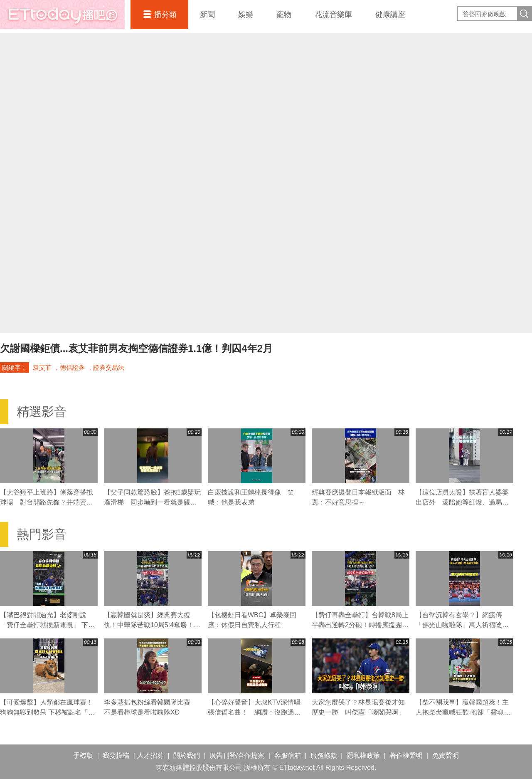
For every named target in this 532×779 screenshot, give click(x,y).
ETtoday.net (297, 768)
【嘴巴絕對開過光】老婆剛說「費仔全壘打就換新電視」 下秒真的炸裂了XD (47, 625)
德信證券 (72, 367)
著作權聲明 (406, 756)
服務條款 (324, 756)
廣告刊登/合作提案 (237, 756)
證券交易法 (109, 367)
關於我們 (187, 756)
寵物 (284, 15)
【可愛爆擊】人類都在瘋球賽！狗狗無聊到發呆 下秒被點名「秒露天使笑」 (47, 712)
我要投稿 (116, 756)
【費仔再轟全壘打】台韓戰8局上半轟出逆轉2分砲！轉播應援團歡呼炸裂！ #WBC (360, 625)
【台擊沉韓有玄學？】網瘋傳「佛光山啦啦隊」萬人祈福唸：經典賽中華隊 (462, 625)
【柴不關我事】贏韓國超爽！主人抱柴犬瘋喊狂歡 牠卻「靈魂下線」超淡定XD (463, 712)
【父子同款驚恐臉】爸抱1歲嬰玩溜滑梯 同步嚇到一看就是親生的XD (152, 502)
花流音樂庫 (333, 15)
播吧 (62, 15)
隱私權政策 (363, 756)
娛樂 (246, 15)
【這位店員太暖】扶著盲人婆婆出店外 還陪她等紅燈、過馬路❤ (462, 502)
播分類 (165, 15)
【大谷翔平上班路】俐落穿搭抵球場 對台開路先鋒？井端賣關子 (47, 502)
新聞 (207, 15)
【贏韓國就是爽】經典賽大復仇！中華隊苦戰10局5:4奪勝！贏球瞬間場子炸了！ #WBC (152, 625)
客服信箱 (288, 756)
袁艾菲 (42, 367)
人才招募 (150, 756)
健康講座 (390, 15)
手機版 (83, 756)
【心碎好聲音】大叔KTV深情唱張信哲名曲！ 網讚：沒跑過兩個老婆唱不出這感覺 (254, 712)
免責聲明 (446, 756)
